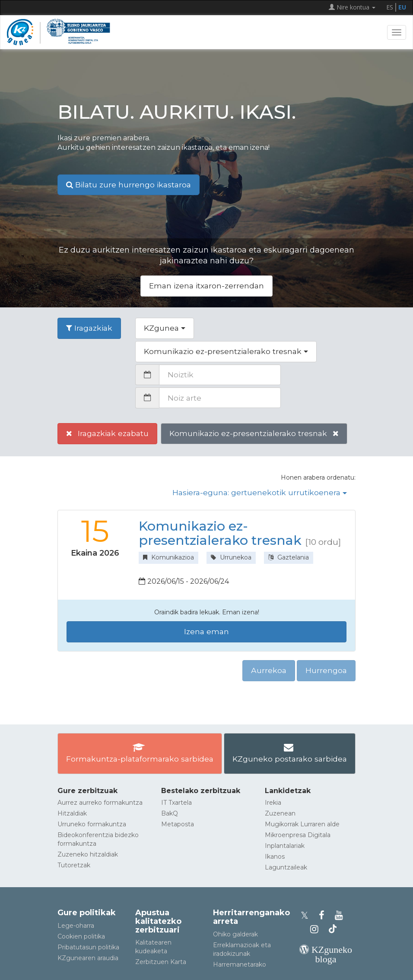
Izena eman (206, 631)
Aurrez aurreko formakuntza (100, 803)
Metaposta (178, 824)
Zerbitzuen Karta (161, 962)
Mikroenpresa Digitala (298, 835)
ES (390, 7)
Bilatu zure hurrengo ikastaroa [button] (129, 185)
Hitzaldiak (72, 813)
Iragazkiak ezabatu (107, 433)
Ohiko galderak (235, 934)
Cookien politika (81, 936)
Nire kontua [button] (352, 7)
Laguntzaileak (286, 867)
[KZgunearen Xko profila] (307, 915)
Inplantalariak (285, 846)
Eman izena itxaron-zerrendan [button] (206, 286)
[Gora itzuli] (394, 969)
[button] (165, 328)
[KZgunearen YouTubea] (340, 915)
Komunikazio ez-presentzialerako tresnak (254, 433)
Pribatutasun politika (88, 947)
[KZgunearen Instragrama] (317, 929)
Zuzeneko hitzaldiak (88, 854)
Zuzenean (280, 813)
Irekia (273, 803)
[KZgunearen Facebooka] (324, 915)
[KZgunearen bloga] (326, 959)
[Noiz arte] (220, 398)
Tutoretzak (74, 865)
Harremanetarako (240, 964)
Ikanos (275, 857)
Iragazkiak (89, 328)
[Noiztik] (220, 375)
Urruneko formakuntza (92, 824)
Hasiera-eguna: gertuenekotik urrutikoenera (260, 492)
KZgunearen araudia (88, 958)
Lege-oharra (76, 926)
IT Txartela (176, 803)
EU (402, 7)
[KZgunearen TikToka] (333, 929)
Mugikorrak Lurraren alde (302, 824)
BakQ (170, 813)
